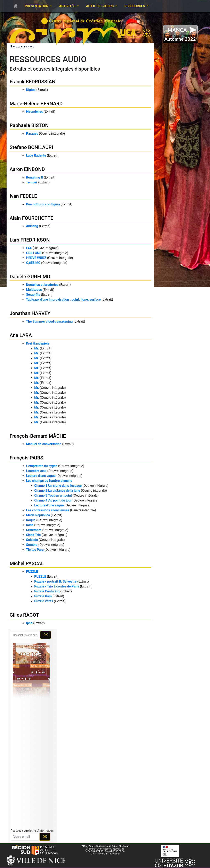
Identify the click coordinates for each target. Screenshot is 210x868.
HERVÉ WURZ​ (36, 258)
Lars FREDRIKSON (30, 240)
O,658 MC (33, 263)
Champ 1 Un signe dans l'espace (58, 486)
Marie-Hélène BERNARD (36, 104)
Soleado (32, 540)
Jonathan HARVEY (30, 313)
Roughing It (35, 177)
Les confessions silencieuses (48, 510)
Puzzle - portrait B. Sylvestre (55, 581)
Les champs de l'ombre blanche (49, 481)
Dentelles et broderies (42, 285)
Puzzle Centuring (47, 591)
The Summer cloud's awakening (49, 321)
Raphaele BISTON (29, 125)
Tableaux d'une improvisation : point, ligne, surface (63, 299)
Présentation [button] (37, 6)
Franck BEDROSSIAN (33, 82)
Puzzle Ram (43, 596)
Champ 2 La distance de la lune (57, 491)
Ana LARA (21, 335)
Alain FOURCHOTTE (31, 218)
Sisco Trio (33, 535)
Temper (32, 182)
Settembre (34, 530)
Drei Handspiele (38, 343)
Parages (32, 133)
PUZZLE (32, 572)
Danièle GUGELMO (30, 277)
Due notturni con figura (43, 204)
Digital (31, 90)
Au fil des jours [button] (100, 6)
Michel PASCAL (27, 563)
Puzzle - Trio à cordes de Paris (57, 586)
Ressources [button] (135, 6)
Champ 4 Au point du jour (53, 500)
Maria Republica (38, 515)
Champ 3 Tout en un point (53, 495)
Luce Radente (36, 155)
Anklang (32, 226)
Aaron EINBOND (27, 169)
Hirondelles (34, 112)
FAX (29, 248)
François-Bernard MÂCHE (38, 436)
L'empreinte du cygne (42, 466)
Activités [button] (68, 6)
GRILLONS (34, 253)
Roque (31, 520)
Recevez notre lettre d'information (32, 831)
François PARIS (26, 458)
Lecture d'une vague (41, 476)
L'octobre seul (36, 471)
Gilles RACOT (24, 615)
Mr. (37, 348)
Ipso (29, 623)
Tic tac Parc (35, 550)
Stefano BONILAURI (31, 147)
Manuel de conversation (44, 444)
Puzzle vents (44, 601)
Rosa (30, 525)
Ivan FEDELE (23, 196)
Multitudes (34, 290)
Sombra (32, 545)
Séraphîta (33, 295)
